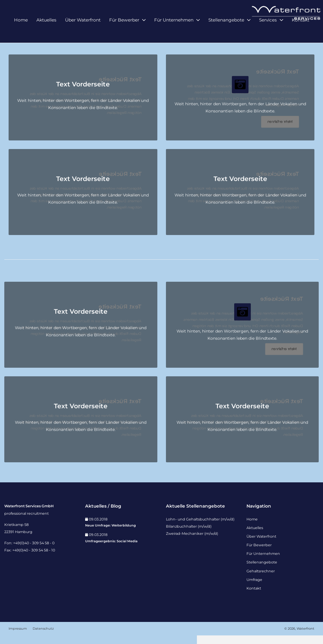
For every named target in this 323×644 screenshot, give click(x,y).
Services (268, 31)
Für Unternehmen (174, 31)
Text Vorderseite (83, 93)
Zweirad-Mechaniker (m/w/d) (192, 542)
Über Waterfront (83, 31)
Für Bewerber (124, 31)
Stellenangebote (226, 31)
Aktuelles (46, 31)
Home (21, 31)
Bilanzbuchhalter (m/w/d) (189, 535)
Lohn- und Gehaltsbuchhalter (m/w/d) (200, 527)
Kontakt (301, 31)
